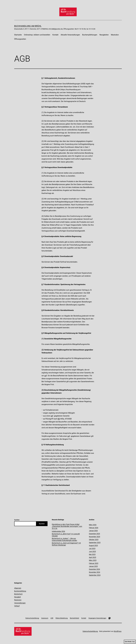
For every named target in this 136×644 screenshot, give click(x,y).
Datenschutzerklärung (90, 631)
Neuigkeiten (104, 35)
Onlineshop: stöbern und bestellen (37, 35)
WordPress (118, 631)
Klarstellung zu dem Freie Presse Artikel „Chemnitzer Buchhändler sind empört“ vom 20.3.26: (67, 526)
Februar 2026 (94, 528)
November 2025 (95, 537)
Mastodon (115, 35)
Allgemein (18, 588)
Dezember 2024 (94, 569)
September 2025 (95, 543)
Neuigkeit (18, 597)
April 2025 (93, 557)
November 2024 (95, 572)
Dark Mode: (130, 642)
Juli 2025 (92, 549)
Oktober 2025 (94, 540)
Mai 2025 (92, 554)
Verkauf (17, 606)
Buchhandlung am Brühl (28, 26)
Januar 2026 (93, 531)
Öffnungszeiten (20, 39)
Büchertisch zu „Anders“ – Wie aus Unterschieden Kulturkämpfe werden (64, 539)
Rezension (18, 600)
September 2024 (95, 575)
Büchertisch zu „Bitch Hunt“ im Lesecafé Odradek (66, 535)
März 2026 (93, 525)
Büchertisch (18, 594)
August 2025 (93, 545)
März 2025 (93, 560)
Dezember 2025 (94, 534)
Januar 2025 (93, 566)
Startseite (18, 35)
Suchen (17, 520)
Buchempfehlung (20, 591)
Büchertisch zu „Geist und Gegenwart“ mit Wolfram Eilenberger (66, 544)
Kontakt (55, 35)
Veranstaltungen (20, 603)
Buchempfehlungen (90, 35)
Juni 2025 (92, 551)
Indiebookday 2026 (58, 531)
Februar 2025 (94, 563)
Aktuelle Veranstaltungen (70, 35)
